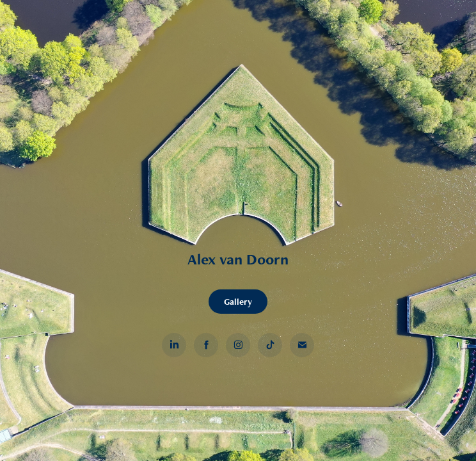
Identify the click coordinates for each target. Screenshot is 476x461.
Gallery (238, 302)
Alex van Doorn (238, 259)
